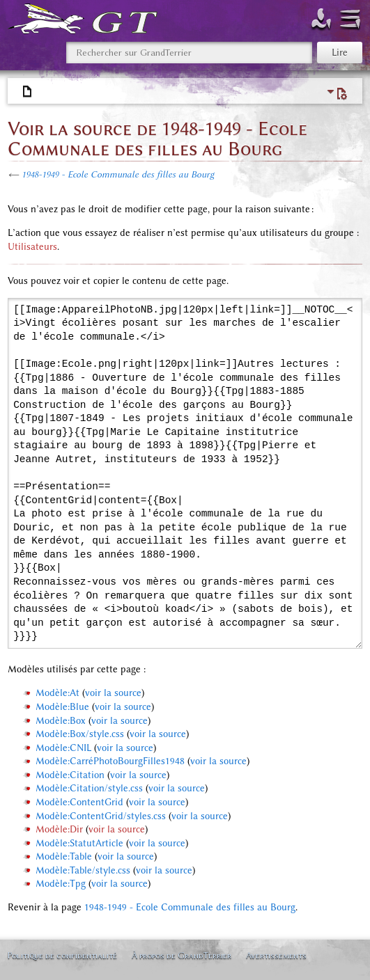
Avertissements (276, 955)
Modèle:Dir (59, 829)
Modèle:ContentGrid (79, 802)
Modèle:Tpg (61, 884)
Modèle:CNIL (63, 748)
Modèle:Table (64, 856)
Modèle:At (57, 693)
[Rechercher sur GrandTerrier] (189, 53)
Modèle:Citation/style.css (89, 788)
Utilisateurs (32, 247)
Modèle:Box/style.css (80, 734)
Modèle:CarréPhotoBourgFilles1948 (110, 761)
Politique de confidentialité (62, 955)
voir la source (113, 693)
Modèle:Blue (62, 707)
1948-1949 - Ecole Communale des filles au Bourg (118, 174)
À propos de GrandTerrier (182, 955)
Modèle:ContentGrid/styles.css (101, 816)
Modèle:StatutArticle (79, 843)
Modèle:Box (61, 721)
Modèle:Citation (70, 775)
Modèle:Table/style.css (83, 870)
